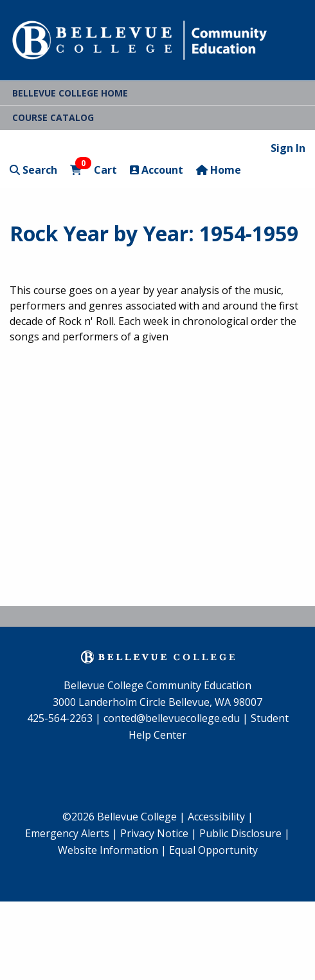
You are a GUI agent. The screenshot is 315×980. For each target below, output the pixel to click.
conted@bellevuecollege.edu (172, 718)
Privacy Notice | (158, 833)
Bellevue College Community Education (157, 685)
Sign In (288, 148)
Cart (94, 170)
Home (219, 170)
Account (157, 170)
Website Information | (112, 850)
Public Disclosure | (245, 833)
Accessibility (218, 817)
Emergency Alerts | (71, 833)
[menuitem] (71, 834)
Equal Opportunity (213, 850)
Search (33, 170)
